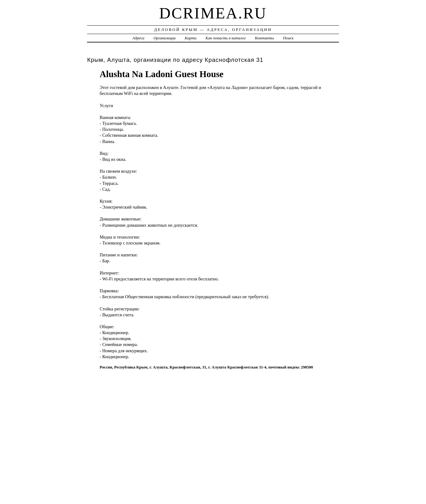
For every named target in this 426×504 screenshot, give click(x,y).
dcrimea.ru (213, 13)
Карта (191, 38)
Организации (165, 38)
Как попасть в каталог (226, 38)
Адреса (138, 38)
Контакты (264, 38)
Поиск (288, 38)
